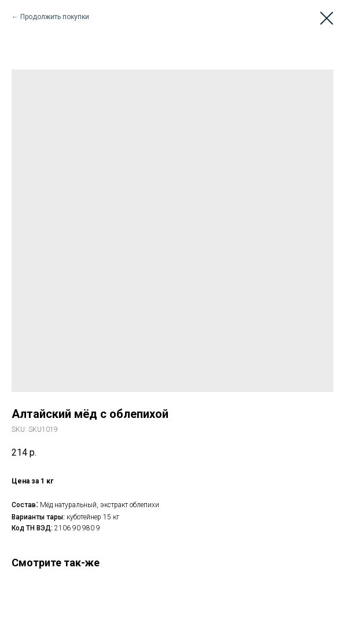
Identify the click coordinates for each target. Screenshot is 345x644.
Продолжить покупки (55, 17)
